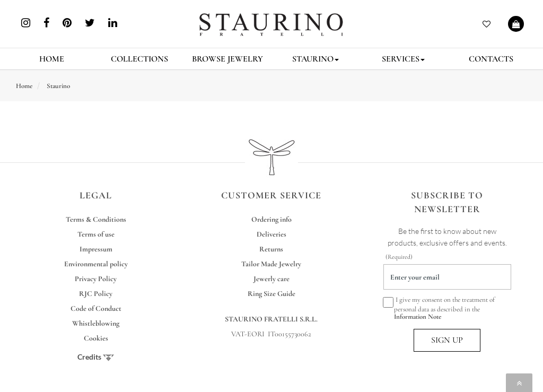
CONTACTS (491, 59)
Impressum (96, 249)
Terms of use (96, 234)
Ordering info (271, 219)
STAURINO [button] (316, 59)
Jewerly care (271, 279)
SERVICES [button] (403, 59)
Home (24, 86)
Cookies (96, 338)
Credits (96, 357)
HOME (52, 59)
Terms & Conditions (96, 219)
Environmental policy (96, 264)
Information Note (418, 317)
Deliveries (271, 234)
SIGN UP (447, 340)
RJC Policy (96, 294)
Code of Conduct (96, 308)
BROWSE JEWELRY (227, 59)
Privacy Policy (96, 279)
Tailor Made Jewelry (271, 264)
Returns (271, 249)
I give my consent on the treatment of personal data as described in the (439, 308)
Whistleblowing (96, 323)
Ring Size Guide (271, 294)
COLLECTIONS (139, 59)
